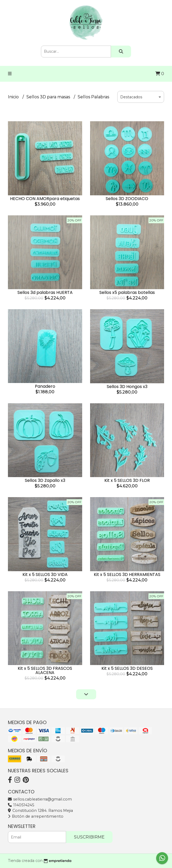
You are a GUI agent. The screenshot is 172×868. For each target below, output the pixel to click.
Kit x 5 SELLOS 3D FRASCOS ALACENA (45, 670)
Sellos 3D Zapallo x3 (45, 480)
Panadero (45, 386)
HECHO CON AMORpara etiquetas (45, 199)
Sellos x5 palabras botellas (127, 292)
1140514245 (21, 805)
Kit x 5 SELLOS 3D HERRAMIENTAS (127, 574)
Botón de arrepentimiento (36, 816)
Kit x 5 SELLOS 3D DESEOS (127, 668)
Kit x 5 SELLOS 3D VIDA (45, 574)
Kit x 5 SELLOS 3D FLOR (127, 480)
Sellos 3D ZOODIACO (127, 199)
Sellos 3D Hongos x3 (127, 387)
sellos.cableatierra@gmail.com (40, 799)
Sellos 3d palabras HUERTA (45, 292)
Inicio (14, 97)
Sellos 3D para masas (49, 97)
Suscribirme (89, 837)
